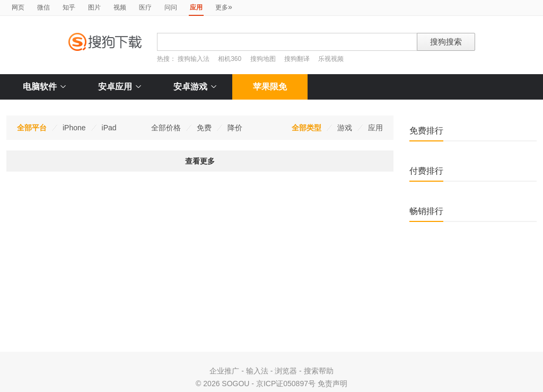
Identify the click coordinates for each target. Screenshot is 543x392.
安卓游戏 (195, 87)
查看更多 (200, 161)
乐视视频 (331, 59)
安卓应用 (120, 87)
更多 (224, 7)
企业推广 (224, 371)
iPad (109, 128)
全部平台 (32, 128)
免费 (204, 128)
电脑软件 (44, 87)
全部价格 (166, 128)
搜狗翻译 (297, 59)
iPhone (74, 128)
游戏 (345, 128)
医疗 (145, 7)
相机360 (230, 59)
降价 (235, 128)
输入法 (257, 371)
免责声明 (332, 384)
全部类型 (306, 128)
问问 (171, 7)
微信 (43, 7)
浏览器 (286, 371)
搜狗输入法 (194, 59)
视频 (120, 7)
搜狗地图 (263, 59)
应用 (375, 128)
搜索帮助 (319, 371)
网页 (18, 7)
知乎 (69, 7)
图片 (94, 7)
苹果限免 (270, 87)
